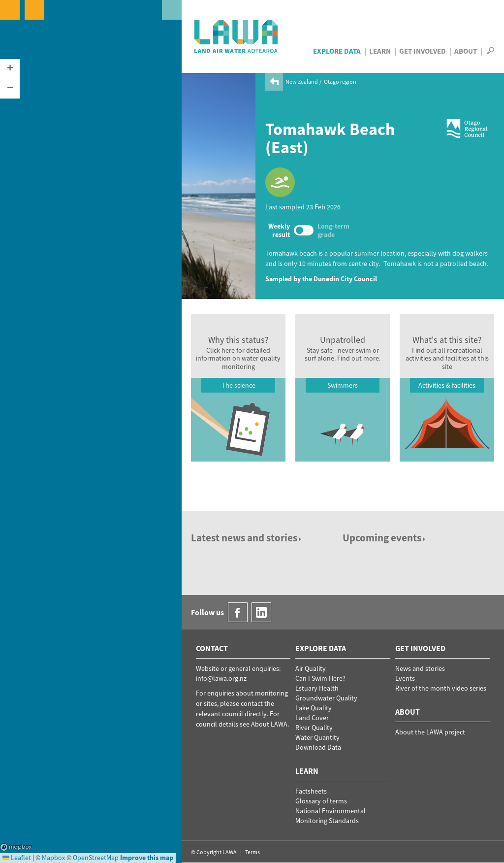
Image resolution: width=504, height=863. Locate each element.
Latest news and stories (247, 538)
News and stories (420, 668)
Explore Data (337, 51)
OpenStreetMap (96, 858)
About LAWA (269, 724)
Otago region (340, 82)
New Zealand (302, 82)
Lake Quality (314, 708)
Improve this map (147, 858)
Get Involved (423, 51)
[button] (10, 69)
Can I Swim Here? (320, 678)
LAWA (236, 36)
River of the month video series (441, 688)
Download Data (318, 747)
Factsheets (311, 791)
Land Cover (312, 718)
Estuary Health (317, 688)
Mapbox (16, 847)
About (466, 51)
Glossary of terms (321, 801)
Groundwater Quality (326, 698)
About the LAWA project (430, 732)
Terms (252, 852)
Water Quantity (317, 737)
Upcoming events (385, 538)
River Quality (314, 728)
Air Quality (311, 668)
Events (405, 678)
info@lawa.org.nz (221, 678)
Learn (380, 51)
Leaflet (17, 858)
